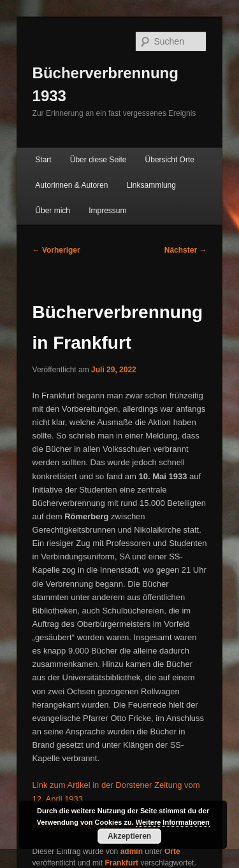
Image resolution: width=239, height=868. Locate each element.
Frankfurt (121, 863)
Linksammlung (151, 185)
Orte (172, 851)
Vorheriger (56, 250)
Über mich (53, 211)
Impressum (107, 211)
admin (132, 851)
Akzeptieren (129, 836)
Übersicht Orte (170, 160)
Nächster (186, 250)
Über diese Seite (98, 160)
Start (43, 160)
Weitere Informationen (173, 822)
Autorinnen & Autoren (71, 185)
